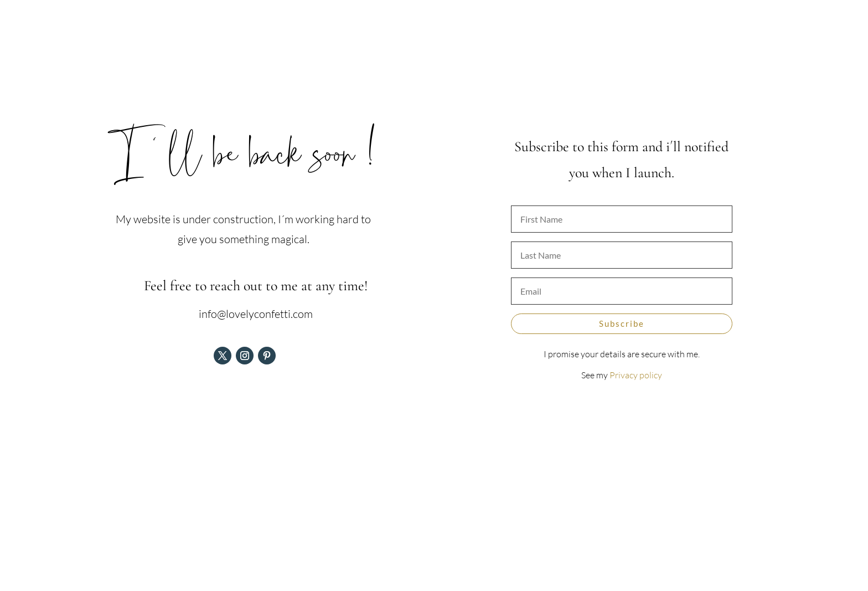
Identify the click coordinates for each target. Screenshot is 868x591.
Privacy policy (636, 375)
